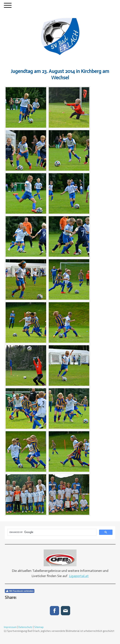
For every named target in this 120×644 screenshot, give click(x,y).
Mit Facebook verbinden (20, 591)
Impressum (10, 627)
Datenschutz (25, 627)
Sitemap (39, 627)
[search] (52, 532)
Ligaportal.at (79, 576)
